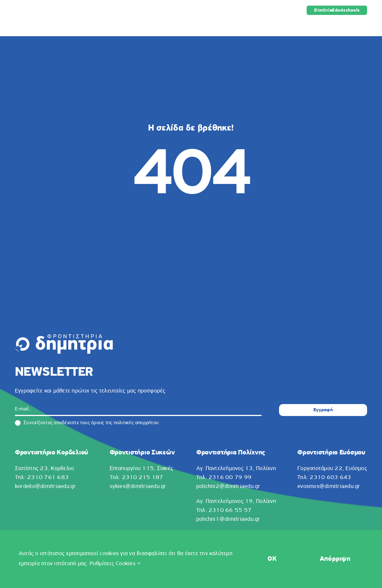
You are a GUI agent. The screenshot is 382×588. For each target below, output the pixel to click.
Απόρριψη (335, 559)
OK (272, 559)
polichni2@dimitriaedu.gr (228, 487)
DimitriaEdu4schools (337, 10)
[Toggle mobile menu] (363, 24)
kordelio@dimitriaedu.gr (46, 487)
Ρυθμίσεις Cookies (115, 564)
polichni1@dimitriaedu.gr (228, 519)
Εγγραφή (323, 410)
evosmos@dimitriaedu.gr (329, 487)
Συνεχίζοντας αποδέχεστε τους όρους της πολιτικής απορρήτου (87, 423)
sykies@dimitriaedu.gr (138, 487)
